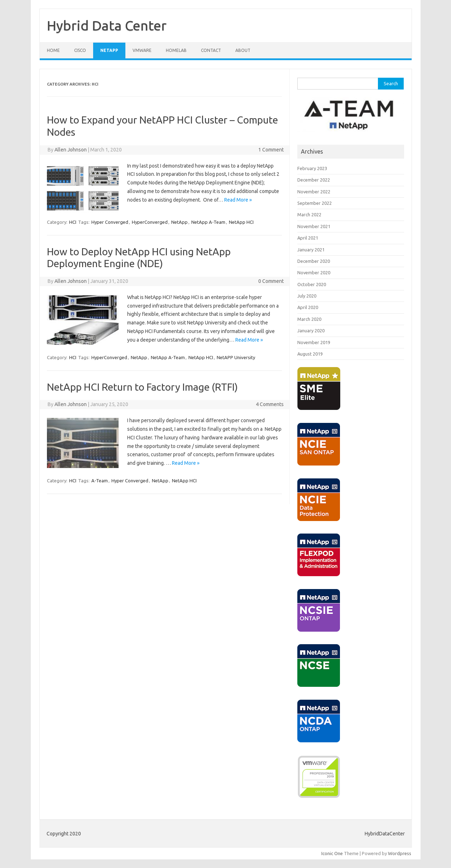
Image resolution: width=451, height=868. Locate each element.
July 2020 (307, 296)
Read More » (238, 200)
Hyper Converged (110, 222)
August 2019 (310, 354)
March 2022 (309, 214)
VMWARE (142, 50)
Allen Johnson (71, 150)
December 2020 (314, 261)
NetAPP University (236, 357)
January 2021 (311, 250)
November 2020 (314, 273)
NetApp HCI (241, 222)
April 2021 (308, 238)
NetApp (179, 222)
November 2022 (314, 192)
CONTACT (211, 50)
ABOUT (243, 50)
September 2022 (315, 203)
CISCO (80, 50)
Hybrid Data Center (107, 25)
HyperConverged (150, 222)
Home (53, 50)
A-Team (100, 481)
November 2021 (314, 226)
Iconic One (332, 853)
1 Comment (271, 150)
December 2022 (314, 180)
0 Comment (271, 281)
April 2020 (308, 307)
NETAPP (109, 50)
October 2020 (312, 284)
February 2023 (312, 168)
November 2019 (314, 342)
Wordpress (400, 853)
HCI (73, 222)
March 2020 (309, 319)
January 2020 (311, 331)
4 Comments (270, 404)
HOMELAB (176, 50)
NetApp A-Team (208, 222)
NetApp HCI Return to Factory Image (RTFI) (142, 387)
